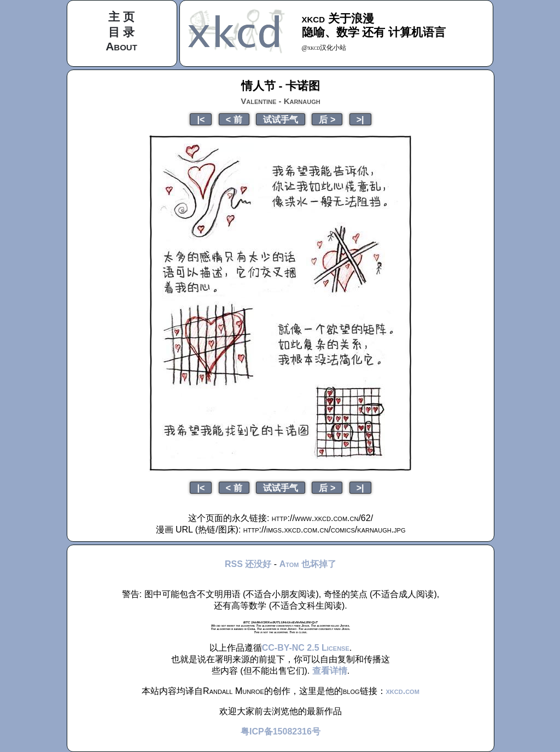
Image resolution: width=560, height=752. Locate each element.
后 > (327, 120)
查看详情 (330, 671)
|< (201, 120)
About (121, 46)
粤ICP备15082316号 (281, 731)
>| (360, 120)
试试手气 (281, 120)
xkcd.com (403, 691)
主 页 (121, 17)
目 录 (121, 32)
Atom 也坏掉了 (308, 564)
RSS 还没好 (248, 564)
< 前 (234, 120)
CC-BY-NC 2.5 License (306, 648)
